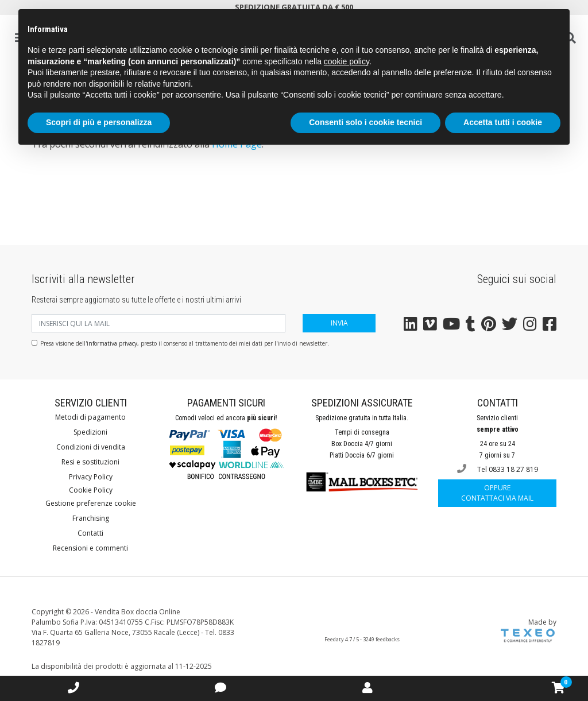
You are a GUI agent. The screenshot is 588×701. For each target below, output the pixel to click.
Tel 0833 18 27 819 (498, 469)
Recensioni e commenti (90, 548)
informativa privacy (112, 343)
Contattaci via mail (497, 493)
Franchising (91, 518)
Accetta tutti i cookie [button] (503, 122)
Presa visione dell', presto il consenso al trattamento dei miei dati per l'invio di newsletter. (185, 343)
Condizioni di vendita (91, 447)
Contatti (90, 533)
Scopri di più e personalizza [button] (99, 122)
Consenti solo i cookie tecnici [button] (365, 122)
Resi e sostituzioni (90, 462)
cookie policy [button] (347, 61)
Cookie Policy (91, 490)
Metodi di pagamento (90, 417)
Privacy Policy (91, 477)
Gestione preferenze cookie (91, 503)
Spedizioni (90, 432)
